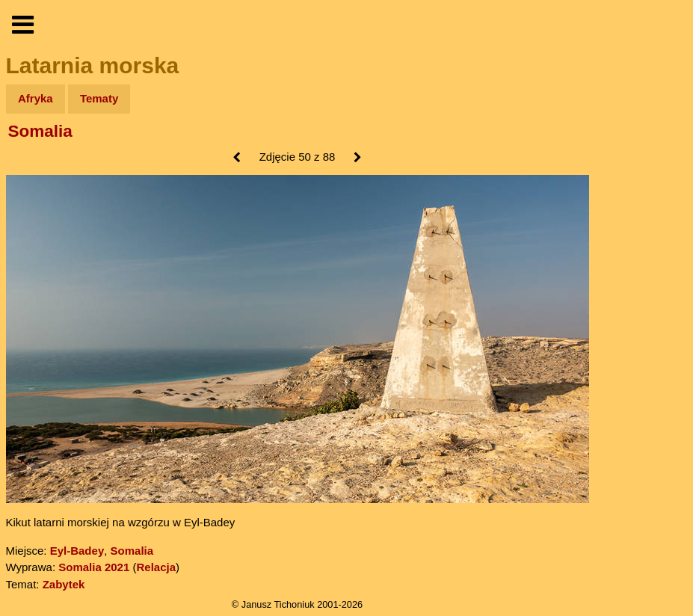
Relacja (156, 567)
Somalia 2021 (94, 567)
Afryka (36, 98)
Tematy (99, 98)
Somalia (40, 131)
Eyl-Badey (77, 551)
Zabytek (64, 584)
